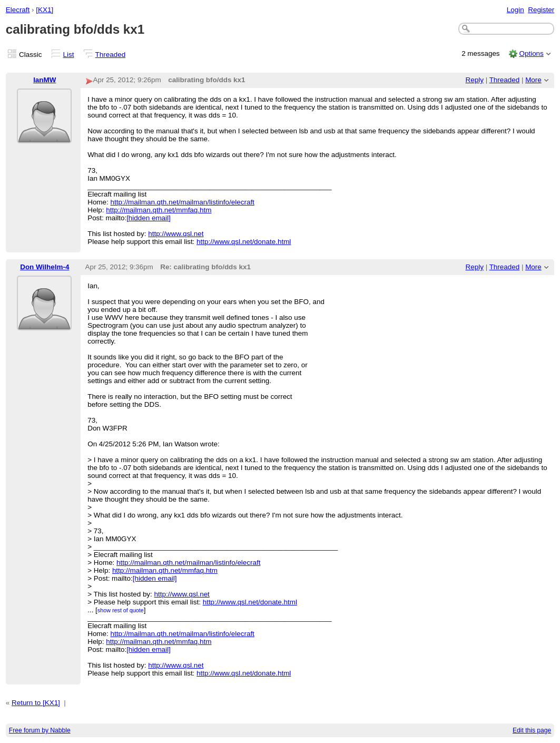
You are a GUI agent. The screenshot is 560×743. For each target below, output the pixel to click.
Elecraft (18, 10)
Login (515, 10)
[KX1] (45, 10)
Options (531, 53)
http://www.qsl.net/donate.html (244, 242)
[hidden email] (149, 218)
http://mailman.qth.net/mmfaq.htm (159, 210)
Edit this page (532, 730)
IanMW (45, 80)
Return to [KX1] (36, 703)
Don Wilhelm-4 (45, 267)
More (533, 80)
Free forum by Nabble (40, 730)
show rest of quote (121, 610)
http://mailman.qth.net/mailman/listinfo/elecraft (183, 202)
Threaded (111, 55)
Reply (475, 80)
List (69, 55)
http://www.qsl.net (176, 234)
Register (541, 10)
